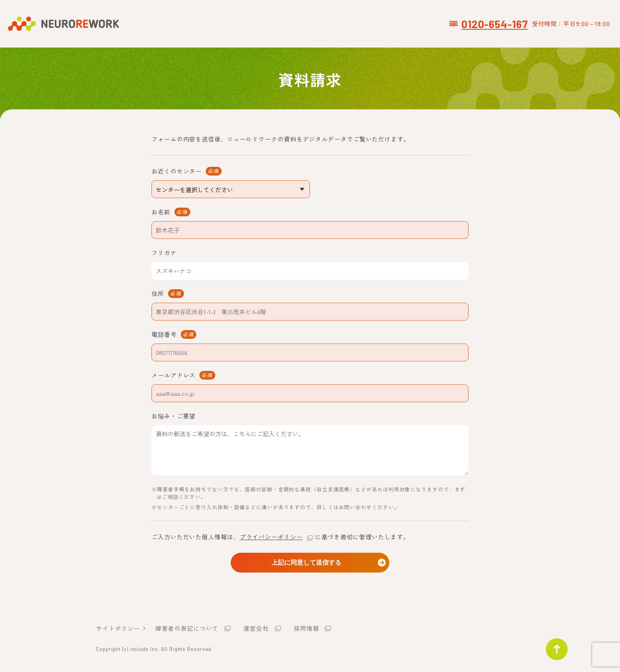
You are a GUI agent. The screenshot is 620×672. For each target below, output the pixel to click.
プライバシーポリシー (271, 537)
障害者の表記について (187, 630)
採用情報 (306, 630)
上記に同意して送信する (310, 562)
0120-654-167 (495, 24)
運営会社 (256, 630)
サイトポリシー (118, 630)
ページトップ (553, 646)
